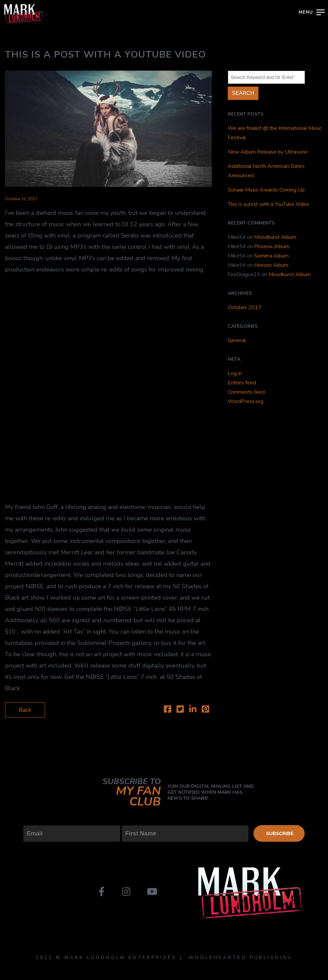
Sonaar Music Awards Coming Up (266, 190)
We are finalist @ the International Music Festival (275, 133)
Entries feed (242, 383)
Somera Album (271, 256)
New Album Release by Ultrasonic (268, 152)
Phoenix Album (272, 246)
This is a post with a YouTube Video (269, 204)
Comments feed (246, 392)
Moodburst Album (275, 237)
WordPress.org (246, 401)
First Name (137, 820)
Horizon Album (271, 265)
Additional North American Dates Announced (266, 171)
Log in (235, 373)
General (237, 340)
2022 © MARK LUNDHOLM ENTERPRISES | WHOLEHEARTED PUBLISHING (164, 958)
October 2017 (245, 307)
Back (25, 710)
